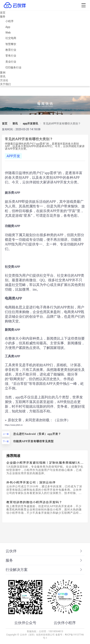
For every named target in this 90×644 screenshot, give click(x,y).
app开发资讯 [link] (30, 123)
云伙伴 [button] (44, 551)
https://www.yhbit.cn (14, 425)
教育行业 (11, 50)
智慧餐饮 (11, 44)
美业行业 (11, 62)
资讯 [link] (15, 123)
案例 (3, 73)
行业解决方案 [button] (44, 570)
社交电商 (11, 38)
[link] (62, 123)
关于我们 (5, 84)
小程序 (9, 21)
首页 (3, 13)
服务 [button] (44, 560)
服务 (3, 16)
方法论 (4, 80)
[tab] (45, 551)
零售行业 (11, 56)
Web (8, 33)
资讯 (3, 76)
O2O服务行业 (13, 67)
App (8, 27)
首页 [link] (5, 123)
